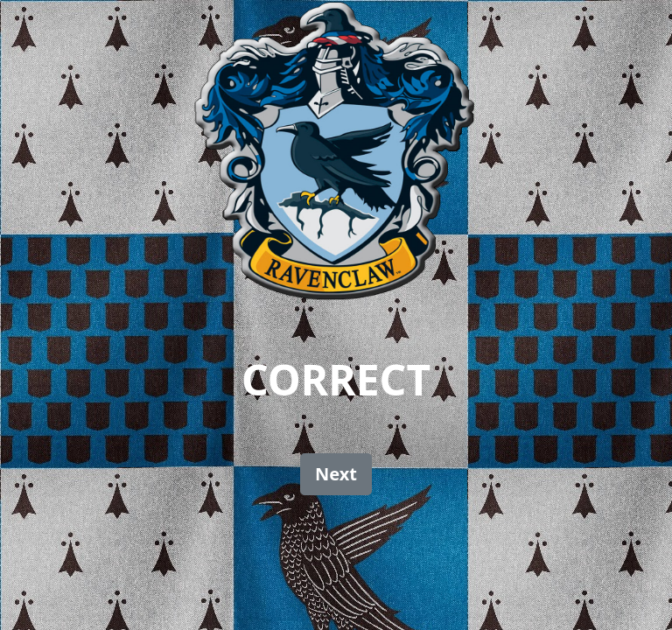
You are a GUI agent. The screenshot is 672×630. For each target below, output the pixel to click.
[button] (336, 474)
